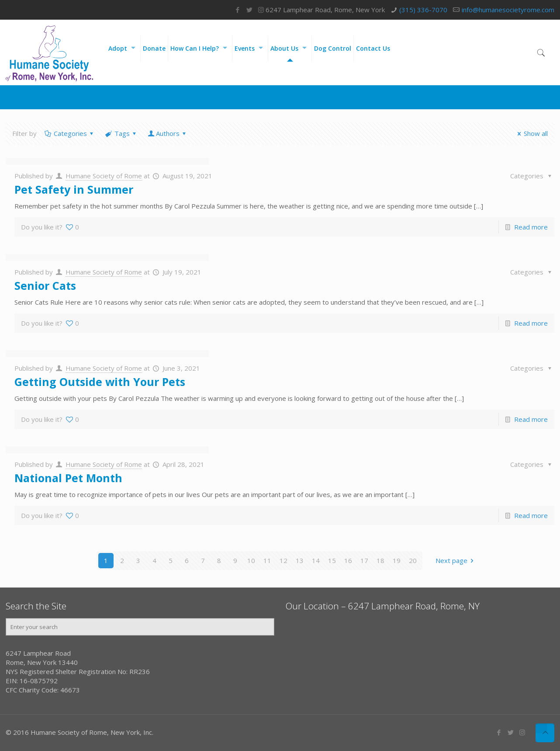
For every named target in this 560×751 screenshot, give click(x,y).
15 (332, 560)
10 (251, 560)
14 (316, 560)
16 (348, 560)
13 (300, 560)
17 (364, 560)
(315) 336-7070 (423, 10)
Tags (121, 133)
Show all (531, 133)
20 (413, 560)
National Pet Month (68, 478)
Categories (70, 133)
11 (267, 560)
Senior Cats (45, 285)
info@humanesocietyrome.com (508, 10)
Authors (168, 133)
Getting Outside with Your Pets (100, 382)
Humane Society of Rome (104, 176)
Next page (456, 560)
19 (397, 560)
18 (380, 560)
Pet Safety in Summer (74, 189)
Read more (531, 227)
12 (283, 560)
